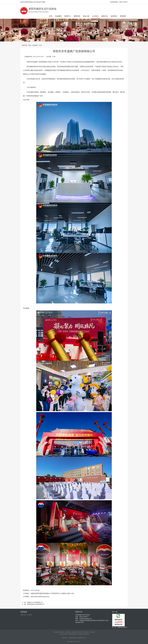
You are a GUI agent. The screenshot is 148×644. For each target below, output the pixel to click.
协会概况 (58, 16)
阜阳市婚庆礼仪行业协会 (43, 9)
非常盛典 (29, 615)
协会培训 (92, 632)
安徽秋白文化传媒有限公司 (35, 602)
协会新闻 (74, 632)
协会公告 (86, 16)
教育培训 (77, 16)
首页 (51, 16)
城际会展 (23, 615)
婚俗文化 (105, 16)
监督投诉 (114, 16)
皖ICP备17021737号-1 (74, 642)
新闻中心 (68, 16)
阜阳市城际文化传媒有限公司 (36, 604)
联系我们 (123, 16)
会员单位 (95, 16)
